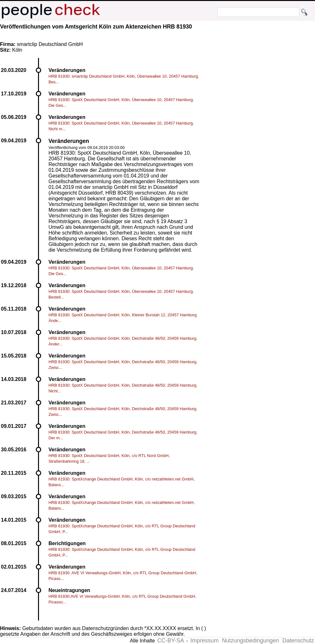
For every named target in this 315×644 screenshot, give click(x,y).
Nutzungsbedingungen (250, 641)
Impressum (205, 641)
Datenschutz (298, 641)
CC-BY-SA (170, 641)
